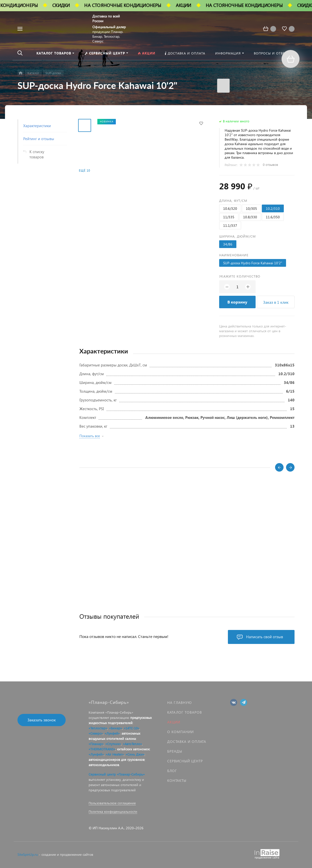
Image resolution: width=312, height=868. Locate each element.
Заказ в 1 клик (276, 302)
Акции (174, 722)
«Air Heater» (115, 754)
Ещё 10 (84, 170)
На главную (179, 703)
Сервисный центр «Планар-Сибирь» (117, 774)
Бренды (175, 751)
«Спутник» (113, 744)
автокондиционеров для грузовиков (117, 759)
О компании (180, 732)
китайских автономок (133, 749)
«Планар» (96, 744)
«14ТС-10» (132, 728)
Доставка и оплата (187, 741)
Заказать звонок (42, 720)
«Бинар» (116, 728)
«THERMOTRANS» (102, 749)
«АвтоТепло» (132, 744)
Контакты (177, 780)
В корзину (237, 302)
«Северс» (96, 733)
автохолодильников (104, 765)
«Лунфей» (112, 733)
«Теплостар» (98, 728)
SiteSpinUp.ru (28, 854)
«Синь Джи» (135, 754)
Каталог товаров (185, 712)
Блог (172, 771)
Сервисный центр (185, 761)
